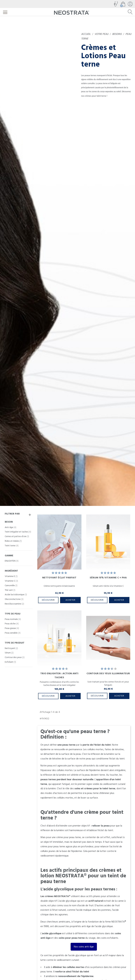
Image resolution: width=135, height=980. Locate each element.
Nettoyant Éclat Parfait (59, 578)
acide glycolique (68, 901)
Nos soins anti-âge (84, 947)
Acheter (70, 600)
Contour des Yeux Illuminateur (108, 673)
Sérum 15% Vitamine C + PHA (108, 578)
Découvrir (48, 600)
